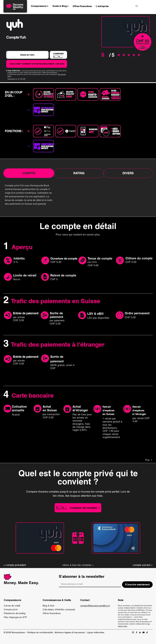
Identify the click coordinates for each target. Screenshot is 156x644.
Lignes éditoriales (96, 632)
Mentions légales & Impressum (70, 632)
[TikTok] (147, 632)
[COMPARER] (58, 55)
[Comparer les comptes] (78, 508)
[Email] (89, 584)
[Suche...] (121, 6)
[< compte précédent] (17, 565)
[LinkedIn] (140, 632)
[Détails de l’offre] (27, 55)
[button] (61, 6)
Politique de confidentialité (40, 632)
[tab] (29, 173)
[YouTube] (144, 632)
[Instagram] (133, 632)
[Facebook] (136, 632)
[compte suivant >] (139, 565)
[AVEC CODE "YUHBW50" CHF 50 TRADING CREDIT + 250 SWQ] (37, 64)
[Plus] (142, 460)
